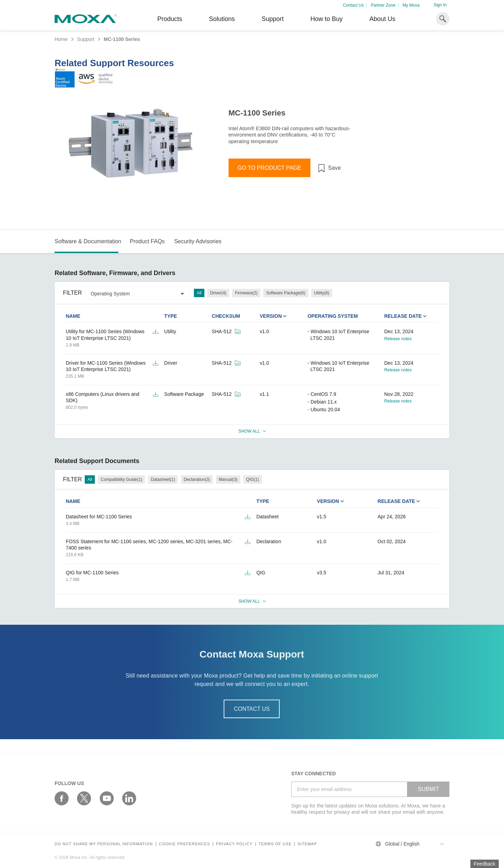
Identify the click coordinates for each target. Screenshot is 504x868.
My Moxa (411, 5)
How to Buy (327, 19)
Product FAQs (147, 241)
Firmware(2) (246, 293)
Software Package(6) (286, 293)
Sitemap (307, 844)
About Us (382, 19)
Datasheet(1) (163, 479)
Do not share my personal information (104, 844)
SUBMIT (428, 789)
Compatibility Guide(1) (122, 479)
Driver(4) (218, 293)
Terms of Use (275, 844)
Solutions (222, 19)
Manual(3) (228, 479)
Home (61, 39)
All (199, 293)
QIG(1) (253, 479)
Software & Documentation (88, 241)
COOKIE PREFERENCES (184, 844)
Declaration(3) (197, 479)
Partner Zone (383, 5)
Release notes (398, 339)
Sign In (440, 5)
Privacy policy (234, 844)
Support (272, 19)
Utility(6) (322, 293)
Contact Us (353, 5)
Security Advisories (198, 241)
